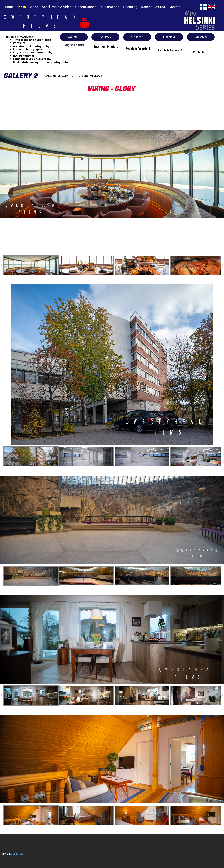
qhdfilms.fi (17, 854)
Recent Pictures (153, 7)
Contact (175, 7)
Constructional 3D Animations (97, 7)
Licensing (130, 7)
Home (8, 7)
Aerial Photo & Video (57, 7)
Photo (21, 7)
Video (34, 7)
